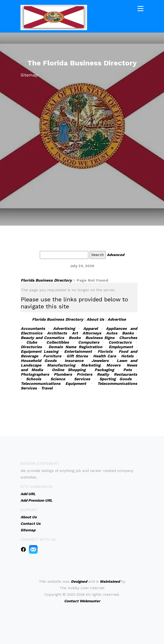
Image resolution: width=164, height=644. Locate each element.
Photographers (35, 374)
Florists (105, 351)
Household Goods (39, 361)
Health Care (105, 356)
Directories (31, 347)
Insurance (74, 361)
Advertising (64, 329)
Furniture (52, 356)
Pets (128, 370)
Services (82, 379)
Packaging (104, 370)
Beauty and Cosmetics (42, 338)
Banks (128, 333)
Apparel (91, 329)
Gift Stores (77, 356)
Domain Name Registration (75, 347)
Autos (112, 333)
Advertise (117, 319)
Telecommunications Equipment (53, 384)
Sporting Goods (116, 379)
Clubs (32, 342)
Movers (113, 365)
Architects (57, 333)
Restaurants (126, 374)
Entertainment (78, 351)
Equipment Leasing (40, 351)
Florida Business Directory (46, 280)
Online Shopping (69, 370)
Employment (121, 347)
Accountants (33, 329)
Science (58, 379)
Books (75, 338)
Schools (34, 379)
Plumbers (63, 374)
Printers (85, 374)
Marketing (91, 365)
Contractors (120, 342)
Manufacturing (61, 365)
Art (75, 333)
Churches (128, 338)
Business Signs (100, 338)
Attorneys (92, 333)
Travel (47, 388)
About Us (95, 319)
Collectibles (58, 342)
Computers (89, 342)
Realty (103, 374)
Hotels (127, 356)
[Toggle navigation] (140, 8)
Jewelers (100, 361)
